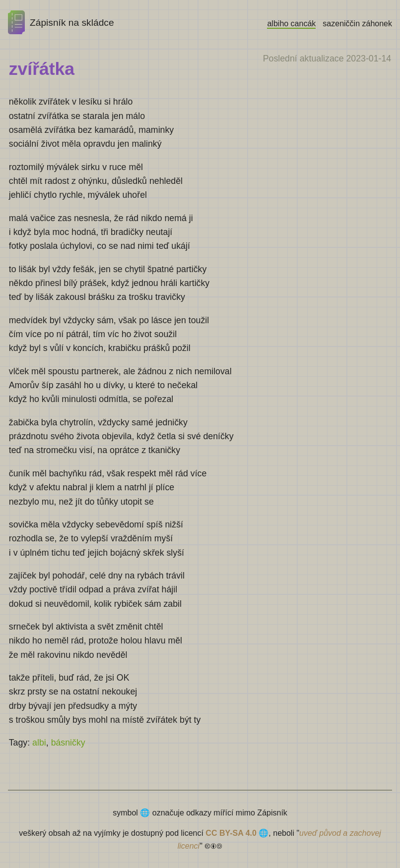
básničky (68, 743)
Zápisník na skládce (61, 23)
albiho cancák (291, 24)
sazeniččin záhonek (357, 24)
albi (39, 743)
